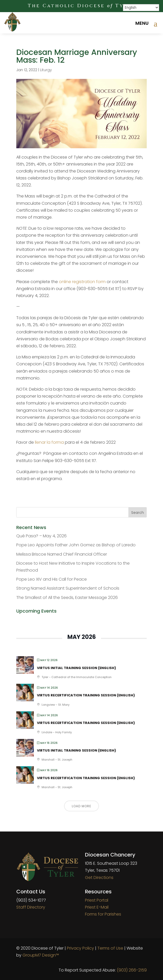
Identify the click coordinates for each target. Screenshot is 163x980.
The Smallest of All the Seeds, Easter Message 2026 (67, 598)
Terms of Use (110, 948)
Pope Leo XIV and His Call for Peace (52, 579)
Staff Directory (31, 907)
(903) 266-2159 (132, 970)
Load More (81, 806)
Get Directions (99, 878)
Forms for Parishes (103, 914)
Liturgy (46, 70)
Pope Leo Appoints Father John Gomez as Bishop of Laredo (76, 545)
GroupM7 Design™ (41, 955)
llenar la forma (49, 442)
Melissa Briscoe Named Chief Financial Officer (62, 554)
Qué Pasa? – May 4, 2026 (41, 536)
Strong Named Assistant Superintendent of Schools (68, 588)
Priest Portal (97, 900)
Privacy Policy (80, 948)
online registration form (82, 282)
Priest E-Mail (97, 907)
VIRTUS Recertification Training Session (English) (86, 695)
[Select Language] (141, 8)
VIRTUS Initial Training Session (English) (76, 668)
